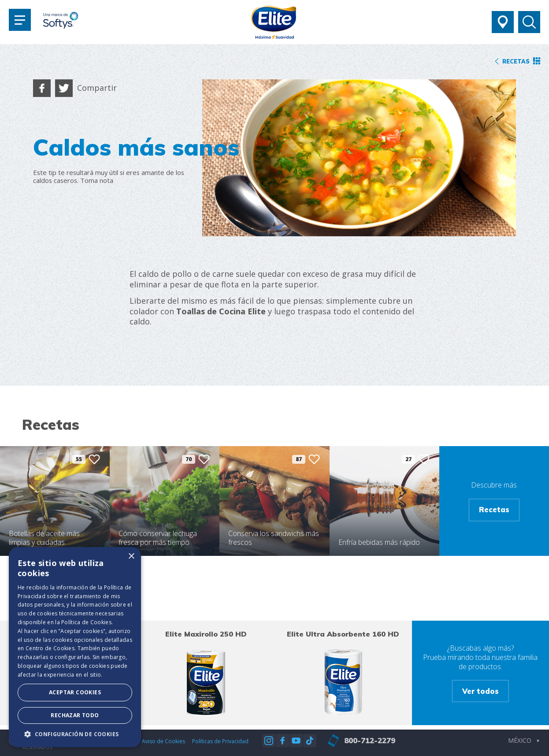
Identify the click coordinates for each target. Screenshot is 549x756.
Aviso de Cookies (163, 741)
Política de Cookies (86, 622)
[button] (75, 734)
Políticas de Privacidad (220, 741)
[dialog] (75, 647)
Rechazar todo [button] (75, 715)
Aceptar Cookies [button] (75, 692)
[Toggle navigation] (20, 20)
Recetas (494, 510)
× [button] (131, 557)
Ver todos (480, 691)
